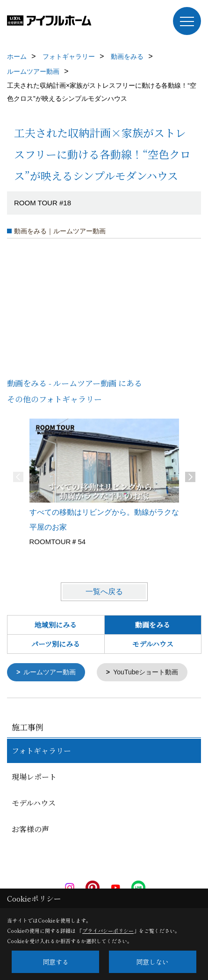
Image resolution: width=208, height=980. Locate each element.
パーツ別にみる (56, 644)
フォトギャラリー (41, 750)
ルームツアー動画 (50, 672)
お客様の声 (30, 829)
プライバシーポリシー (108, 931)
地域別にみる (56, 625)
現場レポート (34, 776)
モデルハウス (153, 644)
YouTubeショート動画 (146, 672)
